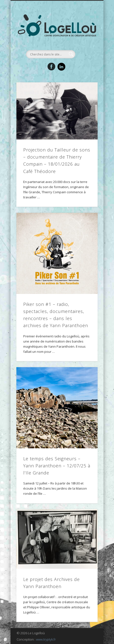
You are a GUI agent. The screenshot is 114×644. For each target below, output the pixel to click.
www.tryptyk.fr (46, 639)
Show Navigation (86, 44)
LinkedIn (61, 67)
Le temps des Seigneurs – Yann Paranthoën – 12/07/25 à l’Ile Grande (57, 466)
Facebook (51, 67)
